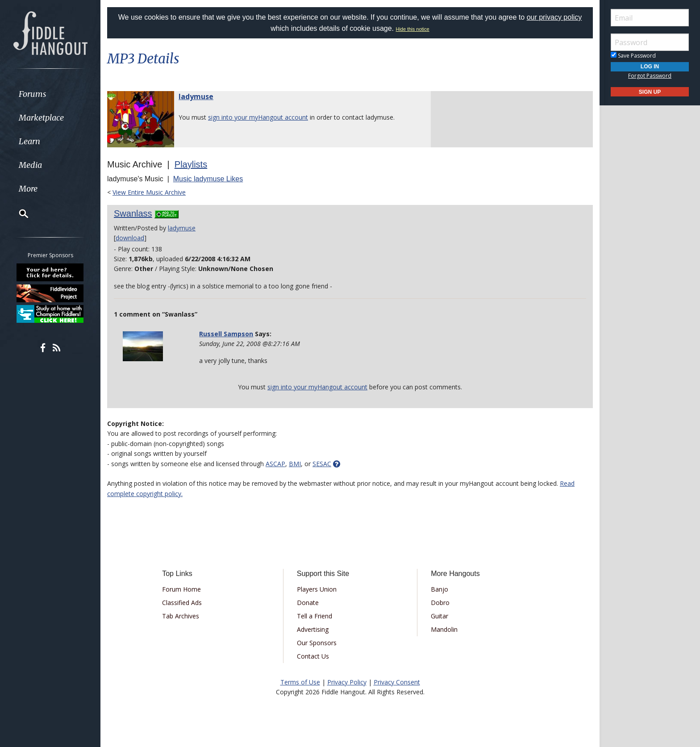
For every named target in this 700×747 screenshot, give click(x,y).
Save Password (633, 56)
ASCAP (275, 464)
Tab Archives (181, 616)
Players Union (317, 589)
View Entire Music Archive (149, 192)
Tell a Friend (315, 616)
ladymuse (196, 96)
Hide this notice (412, 29)
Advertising (313, 629)
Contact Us (313, 656)
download (130, 238)
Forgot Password (650, 76)
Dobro (440, 603)
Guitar (440, 616)
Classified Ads (182, 603)
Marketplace (41, 118)
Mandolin (444, 629)
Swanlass (133, 213)
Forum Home (181, 589)
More (28, 189)
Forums (33, 94)
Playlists (191, 164)
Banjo (440, 589)
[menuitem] (50, 94)
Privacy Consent (397, 682)
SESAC (322, 464)
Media (30, 165)
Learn (29, 141)
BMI (295, 464)
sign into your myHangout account (258, 117)
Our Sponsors (317, 643)
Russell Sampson (226, 334)
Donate (308, 603)
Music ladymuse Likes (208, 179)
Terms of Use (300, 682)
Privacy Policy (347, 682)
